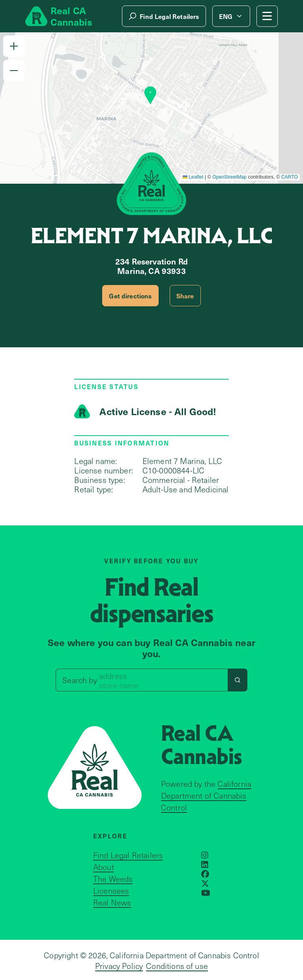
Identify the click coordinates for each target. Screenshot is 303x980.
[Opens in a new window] (205, 855)
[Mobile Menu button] (267, 16)
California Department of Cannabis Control (206, 796)
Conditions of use (177, 966)
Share (185, 296)
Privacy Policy (119, 966)
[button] (14, 46)
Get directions (130, 296)
